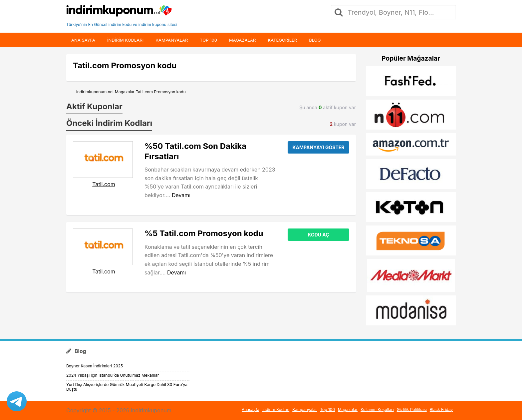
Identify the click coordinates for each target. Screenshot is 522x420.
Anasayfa (251, 410)
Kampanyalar (172, 40)
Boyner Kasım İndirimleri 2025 (95, 366)
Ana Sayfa (83, 40)
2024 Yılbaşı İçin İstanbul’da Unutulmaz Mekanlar (113, 375)
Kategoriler (282, 40)
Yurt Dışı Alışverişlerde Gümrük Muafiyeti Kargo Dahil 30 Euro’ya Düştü (127, 387)
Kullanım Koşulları (377, 410)
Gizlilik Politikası (412, 410)
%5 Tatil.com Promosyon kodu (204, 233)
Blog (315, 40)
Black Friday (441, 410)
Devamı (181, 195)
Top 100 (208, 40)
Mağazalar (242, 40)
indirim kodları (125, 40)
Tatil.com (104, 184)
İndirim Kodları (276, 410)
